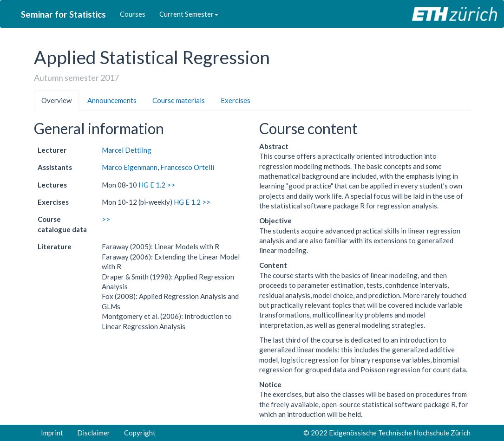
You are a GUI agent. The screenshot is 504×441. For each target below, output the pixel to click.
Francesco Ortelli (187, 167)
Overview (56, 100)
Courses (133, 14)
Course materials (179, 100)
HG (144, 185)
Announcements (112, 100)
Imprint (52, 433)
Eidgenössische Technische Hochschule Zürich (400, 433)
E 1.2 (158, 185)
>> (171, 185)
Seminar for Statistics (63, 14)
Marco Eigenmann (130, 167)
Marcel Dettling (127, 150)
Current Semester (189, 14)
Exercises (236, 100)
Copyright (140, 433)
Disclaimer (94, 433)
